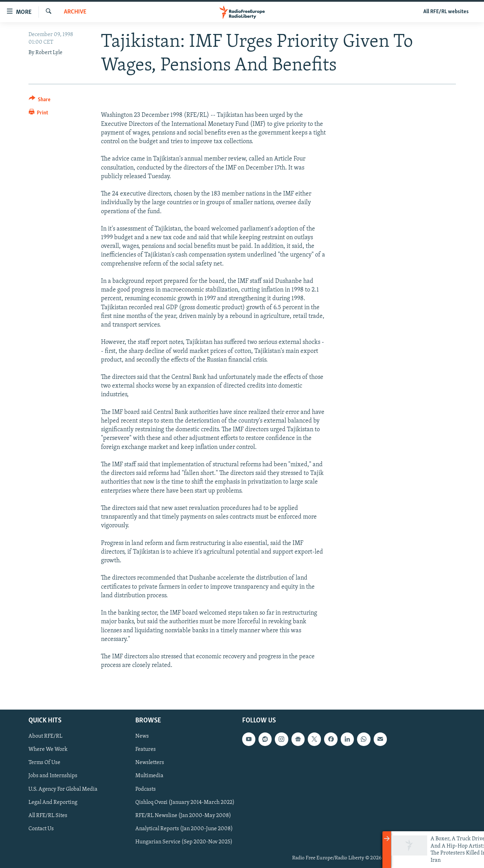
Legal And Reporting (53, 802)
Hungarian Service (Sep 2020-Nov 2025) (184, 842)
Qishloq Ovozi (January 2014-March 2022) (185, 802)
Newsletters (150, 763)
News (142, 736)
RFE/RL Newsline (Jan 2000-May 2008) (183, 815)
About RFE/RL (45, 736)
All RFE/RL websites (446, 12)
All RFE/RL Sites (48, 815)
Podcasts (146, 789)
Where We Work (48, 749)
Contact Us (41, 828)
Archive (75, 12)
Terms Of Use (44, 763)
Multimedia (149, 776)
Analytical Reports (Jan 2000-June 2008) (184, 828)
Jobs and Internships (53, 776)
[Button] (40, 101)
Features (146, 749)
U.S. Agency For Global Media (63, 789)
